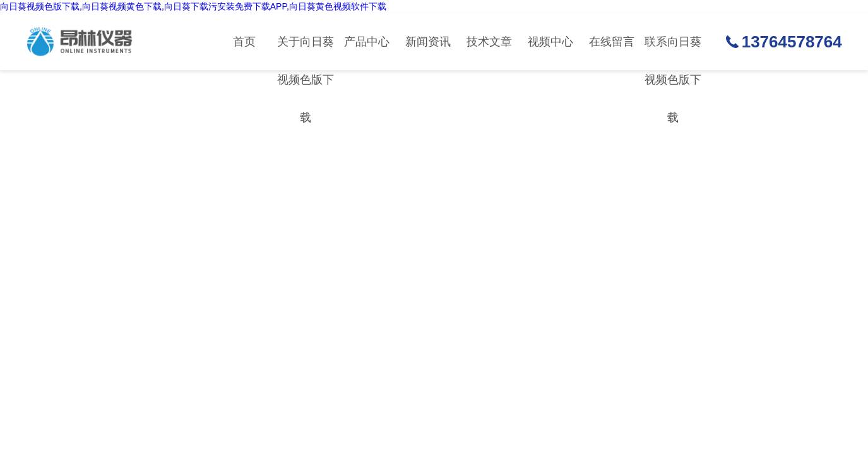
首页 (244, 42)
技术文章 (489, 42)
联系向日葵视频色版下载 (673, 53)
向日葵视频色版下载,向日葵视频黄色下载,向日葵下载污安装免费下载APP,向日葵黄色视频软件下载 (193, 6)
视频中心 (550, 42)
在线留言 (612, 42)
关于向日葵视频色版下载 (306, 53)
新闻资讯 (428, 42)
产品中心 (367, 42)
